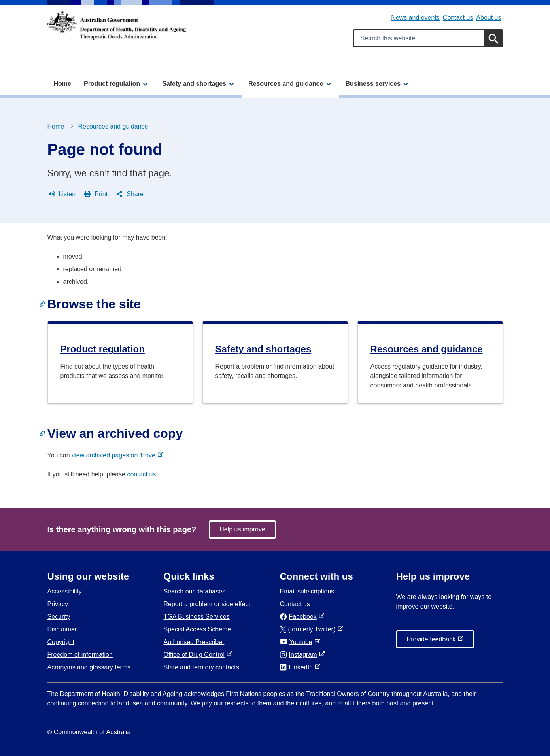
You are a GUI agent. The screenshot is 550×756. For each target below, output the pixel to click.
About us (489, 18)
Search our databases (195, 591)
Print (96, 194)
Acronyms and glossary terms (89, 667)
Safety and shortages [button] (194, 84)
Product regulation (103, 349)
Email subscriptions (307, 591)
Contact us (458, 18)
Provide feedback (433, 641)
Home (62, 84)
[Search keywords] (428, 38)
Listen (62, 194)
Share (130, 194)
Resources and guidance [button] (286, 84)
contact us (141, 474)
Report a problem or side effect (207, 604)
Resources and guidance (113, 126)
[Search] (493, 38)
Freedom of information (80, 655)
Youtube (298, 642)
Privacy (58, 604)
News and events (415, 18)
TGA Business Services (197, 617)
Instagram (300, 655)
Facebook (300, 617)
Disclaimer (62, 629)
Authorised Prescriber (194, 642)
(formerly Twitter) (309, 629)
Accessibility (65, 591)
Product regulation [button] (112, 84)
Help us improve (242, 529)
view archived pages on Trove (115, 455)
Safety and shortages (264, 349)
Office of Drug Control (196, 655)
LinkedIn (298, 667)
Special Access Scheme (198, 629)
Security (59, 617)
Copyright (61, 642)
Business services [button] (373, 84)
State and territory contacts (201, 667)
